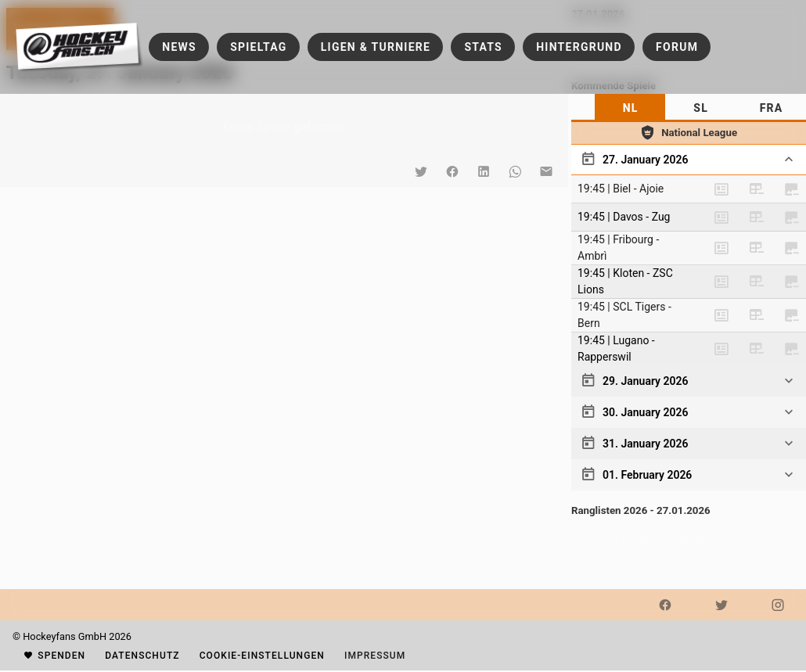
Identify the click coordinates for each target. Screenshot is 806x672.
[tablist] (689, 108)
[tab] (630, 108)
